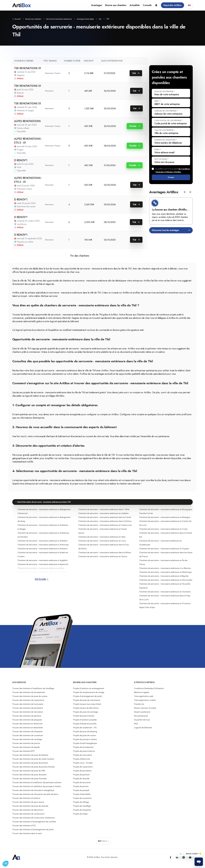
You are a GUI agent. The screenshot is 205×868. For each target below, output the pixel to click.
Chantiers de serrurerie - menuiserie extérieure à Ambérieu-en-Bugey (43, 529)
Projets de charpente (82, 812)
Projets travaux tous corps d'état (87, 706)
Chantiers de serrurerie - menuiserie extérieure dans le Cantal (105, 519)
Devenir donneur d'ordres (145, 710)
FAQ (136, 726)
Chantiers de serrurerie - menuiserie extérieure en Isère (102, 539)
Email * (158, 149)
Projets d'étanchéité (82, 796)
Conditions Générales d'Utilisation (149, 691)
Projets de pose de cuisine (84, 738)
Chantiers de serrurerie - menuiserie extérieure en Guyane (164, 551)
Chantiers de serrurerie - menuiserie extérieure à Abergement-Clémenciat (44, 513)
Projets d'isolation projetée (85, 722)
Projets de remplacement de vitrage (89, 695)
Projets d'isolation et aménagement (89, 691)
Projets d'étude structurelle (85, 726)
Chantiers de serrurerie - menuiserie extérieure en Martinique (165, 574)
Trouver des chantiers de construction (28, 816)
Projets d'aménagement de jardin (88, 698)
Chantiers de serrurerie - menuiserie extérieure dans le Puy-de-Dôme (104, 549)
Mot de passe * (161, 159)
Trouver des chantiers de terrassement (29, 695)
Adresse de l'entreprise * (166, 111)
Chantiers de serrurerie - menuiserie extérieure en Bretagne (165, 519)
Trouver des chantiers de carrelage (27, 742)
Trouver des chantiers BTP (23, 753)
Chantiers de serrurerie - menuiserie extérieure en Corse (163, 531)
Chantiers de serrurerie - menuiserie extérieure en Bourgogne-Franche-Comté (166, 513)
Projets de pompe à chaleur (85, 742)
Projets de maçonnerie (83, 769)
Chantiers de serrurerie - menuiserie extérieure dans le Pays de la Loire (165, 600)
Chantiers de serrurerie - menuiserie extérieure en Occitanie (165, 594)
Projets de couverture (82, 800)
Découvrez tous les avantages (171, 232)
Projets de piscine (81, 789)
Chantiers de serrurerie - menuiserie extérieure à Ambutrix (42, 551)
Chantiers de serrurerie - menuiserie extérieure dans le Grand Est (166, 537)
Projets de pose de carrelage (86, 714)
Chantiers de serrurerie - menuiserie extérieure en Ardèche (103, 515)
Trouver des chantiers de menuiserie (28, 706)
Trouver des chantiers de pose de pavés (29, 777)
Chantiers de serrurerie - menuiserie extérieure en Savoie (103, 559)
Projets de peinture (81, 777)
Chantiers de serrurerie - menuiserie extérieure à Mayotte (164, 578)
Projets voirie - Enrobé (83, 765)
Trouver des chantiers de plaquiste (27, 722)
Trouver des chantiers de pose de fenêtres (30, 757)
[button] (185, 194)
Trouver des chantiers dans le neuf (27, 836)
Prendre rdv (139, 706)
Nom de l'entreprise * (165, 91)
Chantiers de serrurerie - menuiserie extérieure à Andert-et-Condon (43, 557)
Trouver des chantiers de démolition (28, 812)
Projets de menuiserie (82, 757)
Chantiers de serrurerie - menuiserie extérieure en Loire (102, 543)
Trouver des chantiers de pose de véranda (30, 808)
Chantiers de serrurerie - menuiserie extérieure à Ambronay (43, 547)
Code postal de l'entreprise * (169, 120)
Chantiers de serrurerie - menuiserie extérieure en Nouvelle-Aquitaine (165, 588)
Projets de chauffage (82, 808)
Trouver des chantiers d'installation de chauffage (33, 691)
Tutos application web (144, 698)
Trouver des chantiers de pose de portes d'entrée (33, 769)
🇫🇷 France (104, 843)
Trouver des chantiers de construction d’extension (34, 820)
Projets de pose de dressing (85, 734)
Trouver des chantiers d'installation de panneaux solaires (37, 785)
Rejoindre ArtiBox (173, 5)
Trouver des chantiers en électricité (27, 726)
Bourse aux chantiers (116, 5)
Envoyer (171, 178)
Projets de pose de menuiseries (87, 702)
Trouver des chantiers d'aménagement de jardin (33, 832)
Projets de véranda (81, 781)
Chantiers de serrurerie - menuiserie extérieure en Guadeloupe (160, 545)
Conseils (147, 5)
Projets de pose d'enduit (84, 718)
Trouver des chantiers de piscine (26, 745)
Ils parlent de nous (142, 722)
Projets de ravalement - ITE (85, 730)
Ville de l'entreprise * (165, 130)
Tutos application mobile (145, 702)
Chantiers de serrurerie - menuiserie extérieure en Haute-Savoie (103, 533)
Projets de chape (80, 816)
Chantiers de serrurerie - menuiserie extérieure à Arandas (42, 574)
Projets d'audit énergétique (85, 745)
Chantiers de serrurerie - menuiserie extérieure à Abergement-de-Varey (44, 521)
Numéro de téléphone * (166, 140)
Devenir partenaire (142, 714)
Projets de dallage (81, 804)
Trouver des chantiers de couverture (28, 738)
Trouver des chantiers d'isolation (26, 800)
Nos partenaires (141, 718)
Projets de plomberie (82, 773)
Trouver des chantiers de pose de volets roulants (33, 761)
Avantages (97, 5)
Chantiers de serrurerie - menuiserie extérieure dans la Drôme (105, 523)
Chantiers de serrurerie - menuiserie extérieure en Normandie (166, 582)
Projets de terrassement (83, 749)
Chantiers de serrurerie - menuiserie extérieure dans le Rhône (105, 555)
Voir (136, 73)
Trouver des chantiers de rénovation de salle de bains (35, 796)
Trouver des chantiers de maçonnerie (28, 702)
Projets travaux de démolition (86, 710)
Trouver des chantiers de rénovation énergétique (33, 792)
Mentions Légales (142, 695)
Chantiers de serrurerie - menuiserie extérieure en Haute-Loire (105, 527)
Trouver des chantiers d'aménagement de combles (34, 824)
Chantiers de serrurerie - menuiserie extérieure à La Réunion (165, 570)
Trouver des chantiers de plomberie (28, 710)
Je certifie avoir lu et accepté (173, 170)
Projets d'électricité (81, 761)
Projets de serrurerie (82, 785)
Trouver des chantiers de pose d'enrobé (29, 781)
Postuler (135, 126)
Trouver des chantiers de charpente (27, 734)
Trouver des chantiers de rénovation (28, 714)
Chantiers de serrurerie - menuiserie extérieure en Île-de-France (164, 564)
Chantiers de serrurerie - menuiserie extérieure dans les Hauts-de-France (166, 557)
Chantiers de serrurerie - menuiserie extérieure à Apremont (43, 566)
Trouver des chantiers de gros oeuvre (28, 804)
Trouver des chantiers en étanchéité (28, 730)
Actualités (135, 5)
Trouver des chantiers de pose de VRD (29, 773)
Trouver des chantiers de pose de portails (30, 765)
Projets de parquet (81, 792)
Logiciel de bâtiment (143, 730)
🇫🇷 (189, 5)
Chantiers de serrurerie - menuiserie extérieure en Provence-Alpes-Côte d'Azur (165, 607)
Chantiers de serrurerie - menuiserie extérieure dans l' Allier (104, 511)
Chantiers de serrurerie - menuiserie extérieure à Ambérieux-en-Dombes (44, 537)
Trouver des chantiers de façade (26, 749)
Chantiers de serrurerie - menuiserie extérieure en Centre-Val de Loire (165, 525)
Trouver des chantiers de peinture (27, 718)
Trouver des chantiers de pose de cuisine (30, 698)
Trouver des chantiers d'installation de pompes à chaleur (37, 789)
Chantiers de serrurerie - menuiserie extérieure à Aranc (41, 570)
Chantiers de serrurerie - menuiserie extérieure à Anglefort (43, 562)
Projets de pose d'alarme (84, 753)
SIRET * (157, 101)
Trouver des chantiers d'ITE (24, 828)
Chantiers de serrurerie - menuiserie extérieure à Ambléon (42, 543)
